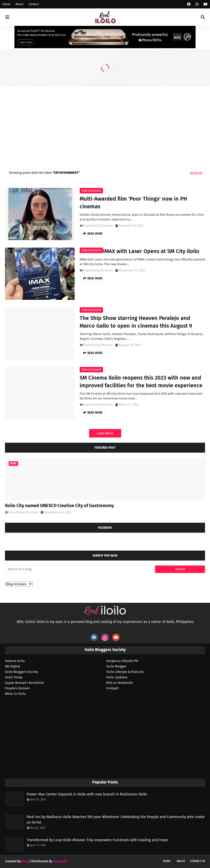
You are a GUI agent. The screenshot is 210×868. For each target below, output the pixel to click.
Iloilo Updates (117, 677)
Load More (105, 433)
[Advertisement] (105, 124)
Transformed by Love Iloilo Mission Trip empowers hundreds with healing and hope (97, 840)
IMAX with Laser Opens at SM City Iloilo (151, 251)
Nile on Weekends (120, 683)
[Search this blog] (80, 569)
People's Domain (17, 688)
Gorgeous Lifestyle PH (122, 661)
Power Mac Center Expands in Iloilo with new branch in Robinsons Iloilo (87, 794)
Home (6, 4)
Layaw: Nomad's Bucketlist (24, 683)
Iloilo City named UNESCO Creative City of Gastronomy (59, 506)
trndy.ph (112, 688)
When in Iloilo (15, 694)
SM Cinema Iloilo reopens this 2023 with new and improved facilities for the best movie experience (141, 382)
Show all (196, 173)
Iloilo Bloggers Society (22, 672)
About (19, 4)
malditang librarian (99, 226)
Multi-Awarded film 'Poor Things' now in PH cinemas (133, 203)
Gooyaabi (60, 861)
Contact (34, 4)
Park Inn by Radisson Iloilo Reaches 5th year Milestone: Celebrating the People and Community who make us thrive (116, 820)
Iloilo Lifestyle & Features (125, 672)
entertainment (91, 191)
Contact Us (198, 861)
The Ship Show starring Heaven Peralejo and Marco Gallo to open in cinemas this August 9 (136, 322)
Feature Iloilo (15, 661)
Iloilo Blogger (116, 666)
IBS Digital (13, 666)
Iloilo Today (14, 677)
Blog (25, 861)
